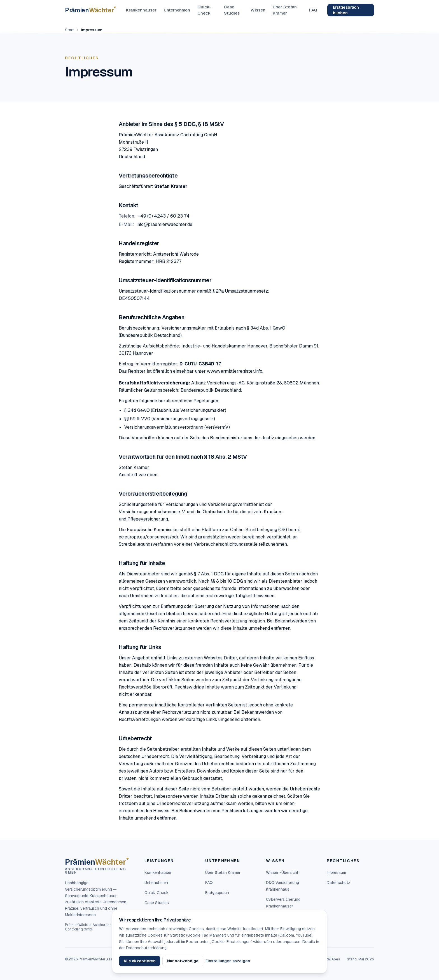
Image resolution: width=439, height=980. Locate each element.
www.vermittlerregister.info (235, 371)
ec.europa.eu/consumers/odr (149, 537)
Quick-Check (204, 10)
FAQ (313, 10)
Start (69, 30)
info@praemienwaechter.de (164, 224)
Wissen (258, 10)
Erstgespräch (217, 893)
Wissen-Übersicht (282, 872)
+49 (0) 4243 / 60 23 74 (164, 216)
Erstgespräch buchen (346, 10)
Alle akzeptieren (140, 961)
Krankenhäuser (141, 10)
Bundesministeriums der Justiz (242, 438)
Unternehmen (177, 10)
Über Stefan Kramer (285, 10)
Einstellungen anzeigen (228, 961)
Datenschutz (338, 883)
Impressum (336, 872)
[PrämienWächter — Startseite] (90, 10)
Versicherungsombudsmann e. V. (152, 512)
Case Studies (232, 10)
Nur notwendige (183, 961)
